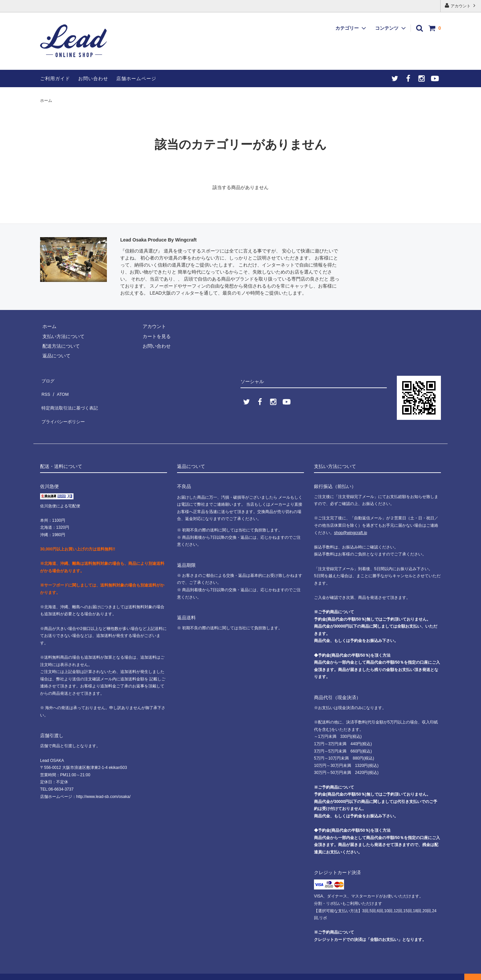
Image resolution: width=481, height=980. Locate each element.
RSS (45, 389)
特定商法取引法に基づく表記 (70, 399)
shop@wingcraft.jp (351, 522)
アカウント (461, 6)
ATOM (60, 389)
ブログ (47, 379)
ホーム (46, 101)
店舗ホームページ (136, 78)
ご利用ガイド (55, 78)
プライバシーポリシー (63, 409)
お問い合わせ (93, 78)
